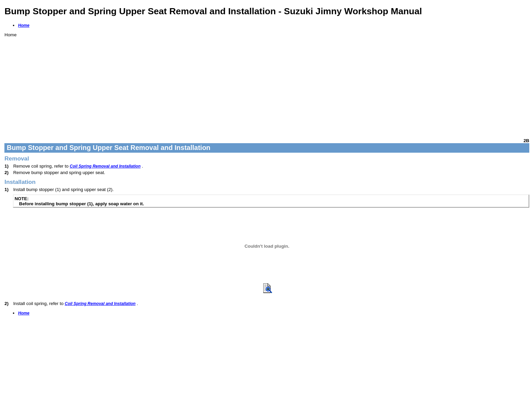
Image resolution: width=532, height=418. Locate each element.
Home (24, 25)
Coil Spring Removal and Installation (105, 166)
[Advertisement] (208, 85)
